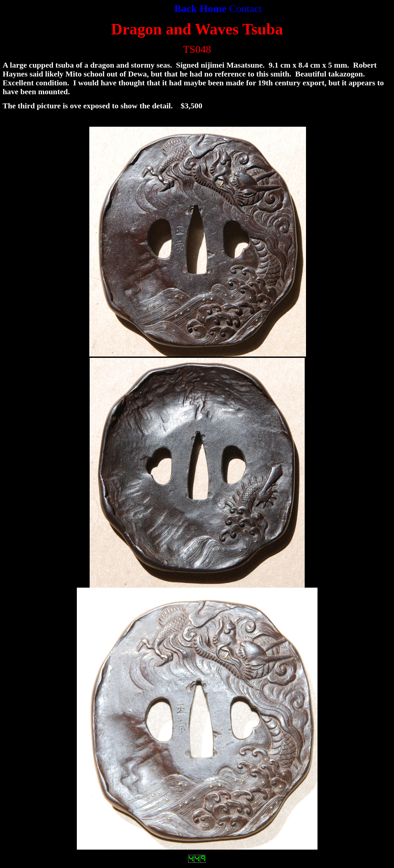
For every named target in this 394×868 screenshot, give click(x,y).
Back (187, 9)
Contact (246, 9)
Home (213, 9)
